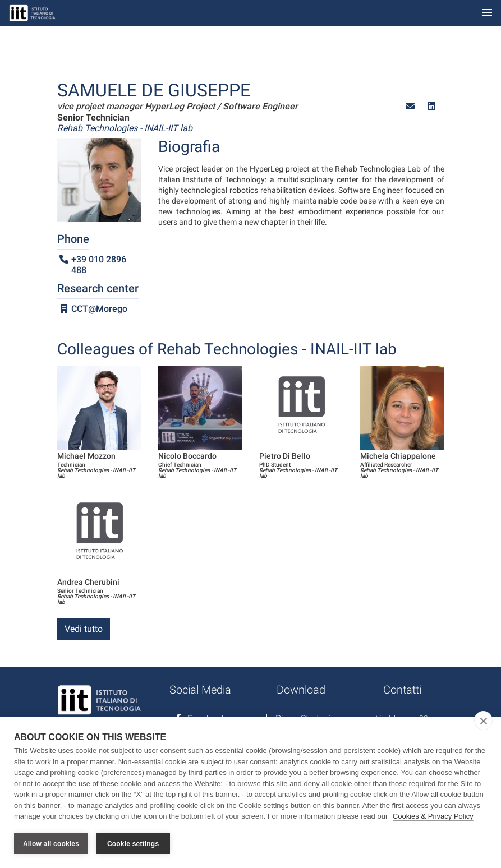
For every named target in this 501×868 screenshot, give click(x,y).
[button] (410, 106)
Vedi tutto (84, 629)
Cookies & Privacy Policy (433, 817)
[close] (483, 721)
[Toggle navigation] (487, 13)
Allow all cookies (51, 844)
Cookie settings (133, 844)
